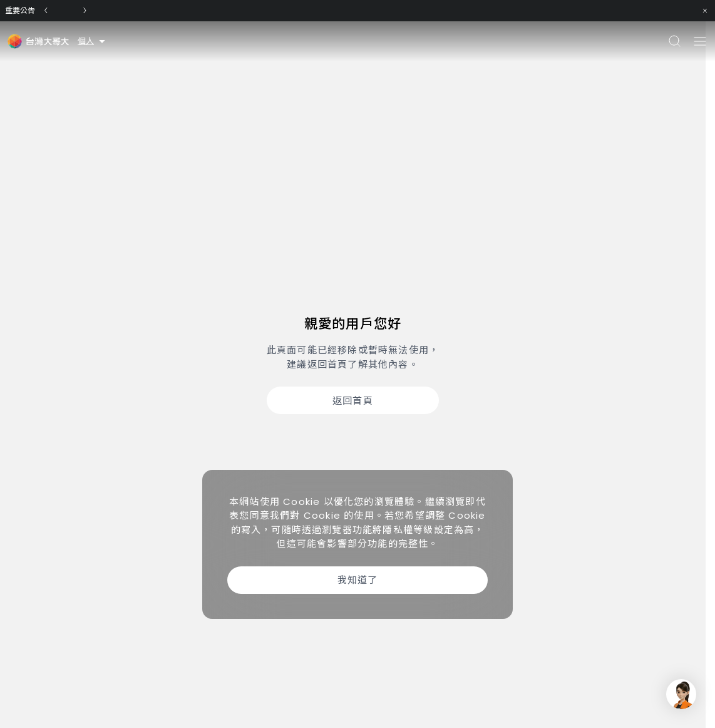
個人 (92, 41)
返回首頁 (353, 401)
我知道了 (358, 580)
